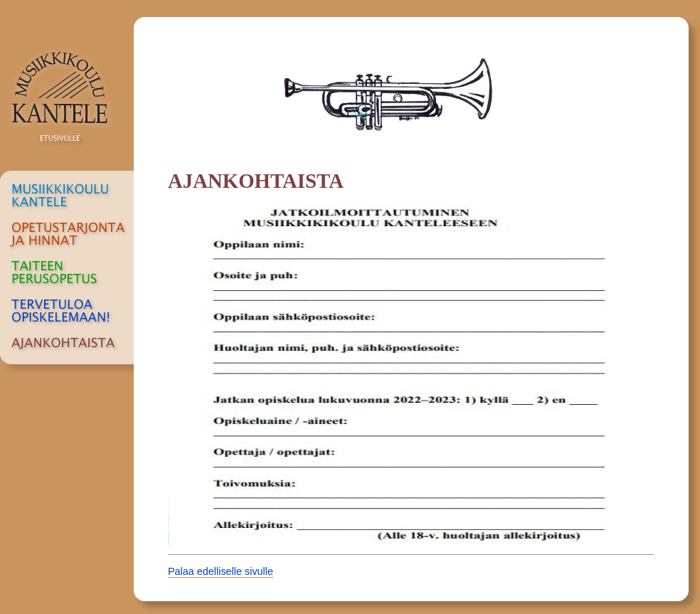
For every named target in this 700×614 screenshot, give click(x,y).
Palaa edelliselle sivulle (221, 571)
